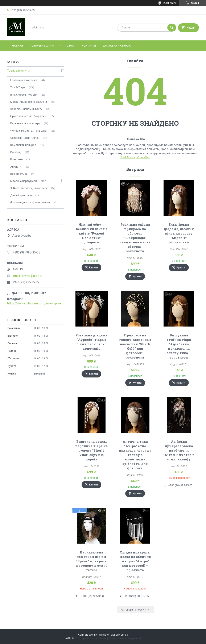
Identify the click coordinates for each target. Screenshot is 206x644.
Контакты (89, 46)
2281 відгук (170, 3)
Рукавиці (16, 152)
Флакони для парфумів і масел (30, 202)
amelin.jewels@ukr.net (27, 276)
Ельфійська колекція (24, 80)
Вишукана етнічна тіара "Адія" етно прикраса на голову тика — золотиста (179, 346)
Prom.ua (123, 635)
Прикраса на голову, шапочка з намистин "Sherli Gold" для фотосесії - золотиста (135, 346)
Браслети (17, 159)
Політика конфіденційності (125, 639)
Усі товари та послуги (133, 610)
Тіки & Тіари (18, 87)
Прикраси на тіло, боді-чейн (28, 116)
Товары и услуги (42, 46)
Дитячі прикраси (21, 195)
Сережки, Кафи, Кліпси (25, 138)
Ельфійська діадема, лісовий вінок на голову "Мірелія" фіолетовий (179, 233)
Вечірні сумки (19, 174)
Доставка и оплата (117, 46)
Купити (94, 268)
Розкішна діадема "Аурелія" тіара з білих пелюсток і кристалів (91, 342)
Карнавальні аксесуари (25, 123)
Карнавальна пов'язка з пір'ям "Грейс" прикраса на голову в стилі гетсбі (91, 561)
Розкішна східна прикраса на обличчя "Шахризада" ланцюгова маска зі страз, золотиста (135, 238)
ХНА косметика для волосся (29, 188)
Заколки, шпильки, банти (26, 109)
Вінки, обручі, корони (24, 95)
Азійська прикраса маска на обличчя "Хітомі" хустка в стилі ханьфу (179, 450)
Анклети (16, 167)
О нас (71, 46)
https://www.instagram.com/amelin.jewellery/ (36, 303)
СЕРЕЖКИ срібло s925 (135, 157)
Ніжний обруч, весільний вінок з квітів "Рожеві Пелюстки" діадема (92, 233)
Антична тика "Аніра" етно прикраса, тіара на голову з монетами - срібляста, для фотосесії (135, 455)
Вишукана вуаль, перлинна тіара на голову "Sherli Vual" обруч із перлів (91, 450)
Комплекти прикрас (23, 145)
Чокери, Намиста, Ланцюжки (29, 131)
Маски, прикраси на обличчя (29, 102)
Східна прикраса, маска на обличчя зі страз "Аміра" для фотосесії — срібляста (135, 561)
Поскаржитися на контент (91, 639)
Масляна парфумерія (24, 181)
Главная (17, 46)
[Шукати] (172, 28)
